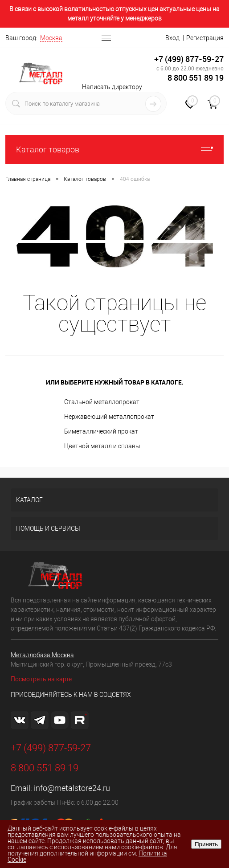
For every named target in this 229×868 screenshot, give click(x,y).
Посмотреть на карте (41, 679)
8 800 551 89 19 (196, 78)
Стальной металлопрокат (102, 402)
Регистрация (205, 38)
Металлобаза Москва (42, 655)
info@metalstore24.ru (72, 788)
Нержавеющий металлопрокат (109, 417)
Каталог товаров (114, 149)
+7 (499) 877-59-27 (189, 59)
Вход (172, 38)
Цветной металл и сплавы (102, 446)
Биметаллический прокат (101, 431)
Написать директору (112, 87)
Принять (206, 844)
